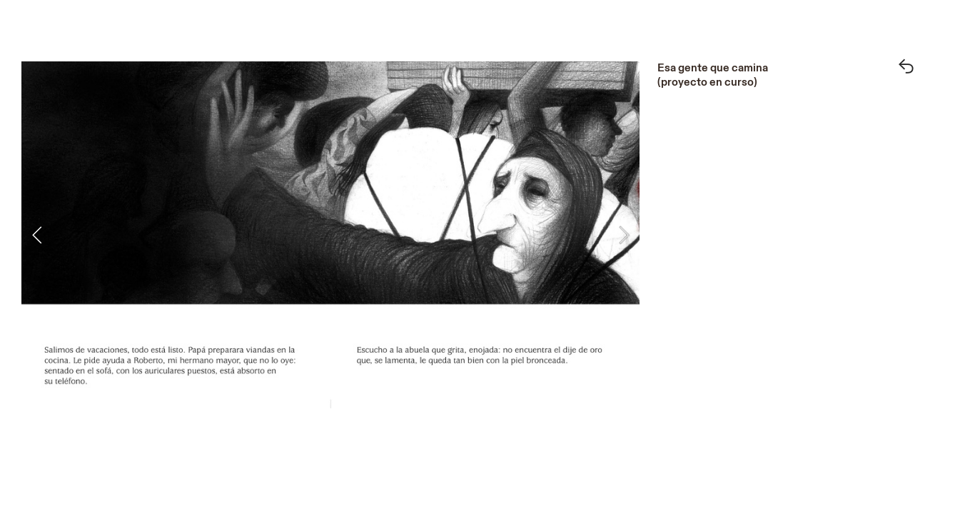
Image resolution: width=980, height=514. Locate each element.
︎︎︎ (906, 68)
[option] (330, 235)
